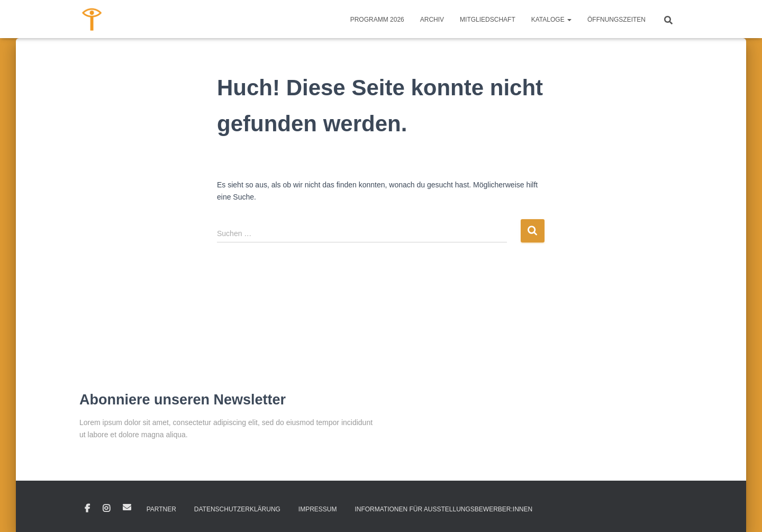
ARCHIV (432, 20)
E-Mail (127, 507)
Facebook (87, 509)
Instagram (106, 509)
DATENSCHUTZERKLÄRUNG (237, 509)
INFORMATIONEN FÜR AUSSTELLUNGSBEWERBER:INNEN (443, 509)
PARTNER (161, 509)
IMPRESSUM (318, 509)
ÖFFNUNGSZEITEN (616, 20)
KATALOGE (551, 20)
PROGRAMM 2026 (377, 20)
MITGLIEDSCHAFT (488, 20)
